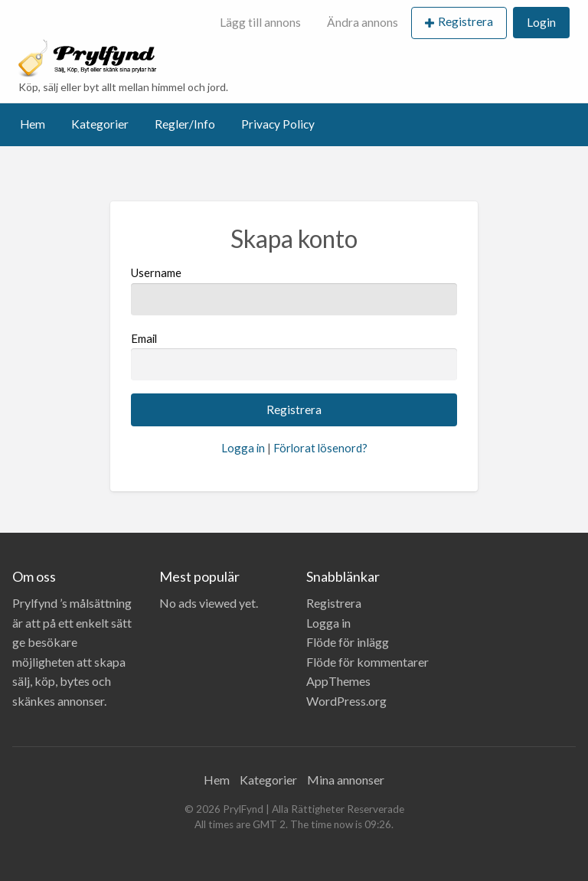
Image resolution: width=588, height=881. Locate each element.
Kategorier (100, 124)
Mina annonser (346, 780)
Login (541, 22)
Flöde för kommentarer (367, 662)
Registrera (465, 21)
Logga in (243, 448)
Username (294, 290)
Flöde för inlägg (348, 642)
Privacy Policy (278, 124)
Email (294, 356)
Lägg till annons (260, 22)
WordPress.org (346, 701)
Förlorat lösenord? (320, 448)
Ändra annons (363, 22)
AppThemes (338, 681)
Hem (33, 124)
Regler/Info (185, 124)
